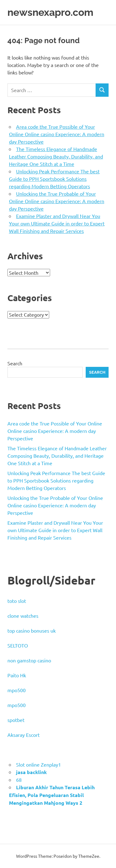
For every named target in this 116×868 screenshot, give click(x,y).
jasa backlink (31, 772)
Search (15, 363)
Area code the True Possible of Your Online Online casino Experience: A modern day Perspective (57, 134)
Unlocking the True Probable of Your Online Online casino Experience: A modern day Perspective (57, 201)
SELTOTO (18, 645)
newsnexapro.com (50, 12)
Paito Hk (17, 675)
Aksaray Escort (24, 735)
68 (19, 780)
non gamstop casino (29, 660)
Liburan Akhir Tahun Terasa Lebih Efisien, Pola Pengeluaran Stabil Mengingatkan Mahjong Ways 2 (52, 795)
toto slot (17, 601)
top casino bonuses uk (32, 630)
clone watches (23, 616)
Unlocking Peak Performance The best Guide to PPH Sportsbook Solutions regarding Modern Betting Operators (54, 179)
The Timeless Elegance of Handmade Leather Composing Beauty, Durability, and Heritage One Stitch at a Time (56, 156)
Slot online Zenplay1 (39, 764)
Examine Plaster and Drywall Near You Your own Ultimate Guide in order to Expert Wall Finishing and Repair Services (57, 223)
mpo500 (17, 690)
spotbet (16, 720)
